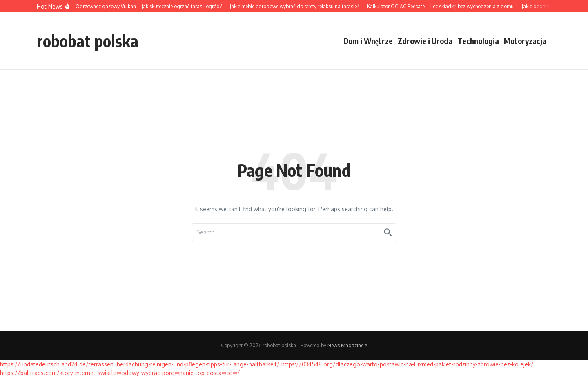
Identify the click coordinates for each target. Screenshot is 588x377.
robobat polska (88, 41)
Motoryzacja (525, 41)
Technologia (478, 41)
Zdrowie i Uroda (425, 41)
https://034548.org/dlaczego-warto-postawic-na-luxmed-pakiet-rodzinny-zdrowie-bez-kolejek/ (408, 364)
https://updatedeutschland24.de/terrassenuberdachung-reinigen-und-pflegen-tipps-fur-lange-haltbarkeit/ (140, 364)
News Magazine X (347, 345)
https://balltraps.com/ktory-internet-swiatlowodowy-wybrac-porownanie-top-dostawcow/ (120, 373)
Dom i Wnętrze (368, 41)
